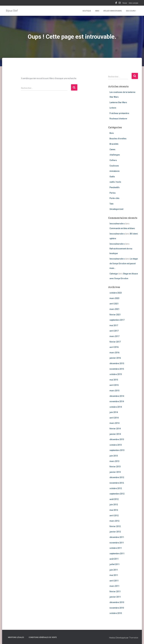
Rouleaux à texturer (118, 119)
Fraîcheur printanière (119, 113)
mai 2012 (114, 510)
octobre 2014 (116, 407)
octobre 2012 (116, 488)
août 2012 (114, 499)
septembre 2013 (117, 450)
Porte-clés (114, 198)
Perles (113, 193)
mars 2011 (114, 586)
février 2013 (115, 467)
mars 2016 (114, 353)
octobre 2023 (116, 293)
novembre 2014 (117, 401)
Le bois (113, 108)
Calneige (114, 274)
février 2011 (115, 592)
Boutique (87, 11)
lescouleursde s (117, 224)
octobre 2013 (116, 445)
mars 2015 (114, 391)
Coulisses (114, 166)
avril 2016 (114, 347)
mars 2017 (114, 336)
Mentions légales (16, 637)
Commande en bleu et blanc (122, 228)
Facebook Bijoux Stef (116, 3)
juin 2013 (114, 456)
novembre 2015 (117, 369)
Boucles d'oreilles (118, 139)
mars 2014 (114, 423)
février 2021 (115, 315)
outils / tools (115, 182)
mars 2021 (114, 309)
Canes (112, 149)
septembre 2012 (117, 494)
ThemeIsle (134, 638)
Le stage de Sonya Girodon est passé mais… (124, 263)
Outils (112, 177)
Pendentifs (115, 187)
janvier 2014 (115, 434)
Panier (125, 3)
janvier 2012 (115, 532)
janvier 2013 (115, 472)
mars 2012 (114, 521)
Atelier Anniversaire (113, 11)
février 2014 (115, 429)
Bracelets (114, 144)
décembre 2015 (117, 363)
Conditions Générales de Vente (43, 637)
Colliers (113, 160)
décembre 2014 (117, 396)
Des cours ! (131, 11)
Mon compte (133, 3)
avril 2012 (114, 516)
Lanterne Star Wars (118, 102)
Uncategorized (116, 209)
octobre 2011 (116, 548)
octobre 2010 (116, 613)
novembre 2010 (117, 608)
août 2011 (114, 559)
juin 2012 (114, 505)
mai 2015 (114, 380)
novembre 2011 (117, 543)
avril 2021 (114, 304)
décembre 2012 (117, 477)
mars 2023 (114, 298)
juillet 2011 (115, 564)
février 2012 (115, 526)
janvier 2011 (115, 597)
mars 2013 (114, 461)
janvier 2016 (115, 358)
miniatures (115, 171)
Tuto (112, 204)
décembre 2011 (117, 537)
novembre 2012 (117, 483)
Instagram (120, 3)
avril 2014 (114, 418)
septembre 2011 (117, 554)
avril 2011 (114, 581)
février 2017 (115, 342)
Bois (112, 133)
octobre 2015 (116, 374)
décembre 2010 (117, 602)
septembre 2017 (117, 320)
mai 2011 (114, 575)
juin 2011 (114, 570)
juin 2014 (114, 412)
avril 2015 (114, 385)
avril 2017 (114, 331)
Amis (97, 11)
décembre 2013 (117, 439)
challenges (115, 155)
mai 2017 (114, 325)
